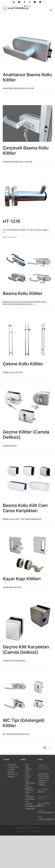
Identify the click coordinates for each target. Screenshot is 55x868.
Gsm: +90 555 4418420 (44, 804)
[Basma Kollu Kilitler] (27, 269)
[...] (4, 232)
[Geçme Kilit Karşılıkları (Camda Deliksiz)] (27, 622)
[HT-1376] (27, 197)
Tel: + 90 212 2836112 (43, 791)
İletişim (11, 776)
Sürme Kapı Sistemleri (29, 795)
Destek (11, 772)
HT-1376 (12, 221)
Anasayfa (12, 764)
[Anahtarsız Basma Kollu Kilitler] (27, 50)
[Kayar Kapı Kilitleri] (27, 554)
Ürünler (11, 769)
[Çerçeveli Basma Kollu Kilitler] (27, 123)
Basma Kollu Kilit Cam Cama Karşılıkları (25, 508)
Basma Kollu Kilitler (23, 293)
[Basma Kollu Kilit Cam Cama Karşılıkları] (27, 481)
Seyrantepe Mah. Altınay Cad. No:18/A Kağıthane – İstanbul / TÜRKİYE (44, 779)
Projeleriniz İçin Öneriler (29, 801)
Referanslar (12, 774)
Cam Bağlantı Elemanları (29, 788)
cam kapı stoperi (12, 237)
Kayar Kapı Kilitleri (22, 579)
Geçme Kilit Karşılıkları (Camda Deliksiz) (26, 649)
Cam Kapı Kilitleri (28, 767)
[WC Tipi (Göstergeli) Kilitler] (27, 696)
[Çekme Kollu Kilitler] (27, 339)
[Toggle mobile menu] (51, 10)
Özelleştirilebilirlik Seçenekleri (29, 807)
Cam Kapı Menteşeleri (29, 781)
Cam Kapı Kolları (28, 774)
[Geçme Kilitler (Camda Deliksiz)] (27, 408)
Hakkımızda (12, 767)
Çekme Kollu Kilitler (23, 364)
